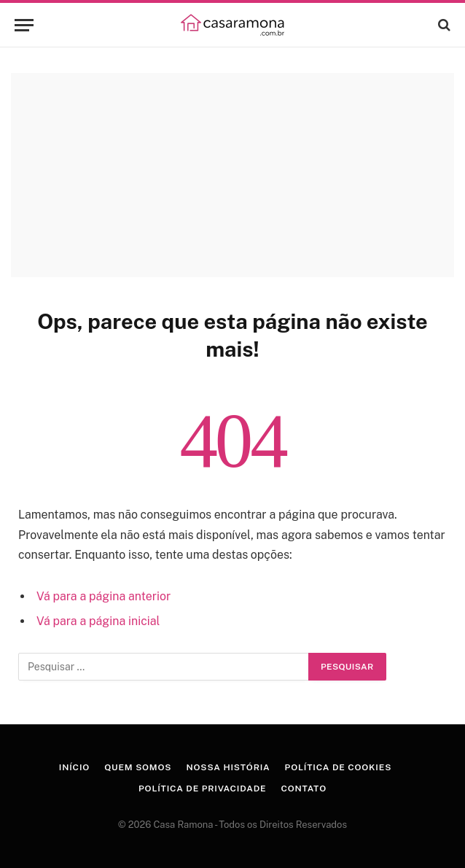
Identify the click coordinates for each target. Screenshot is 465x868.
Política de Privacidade (202, 788)
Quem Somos (138, 767)
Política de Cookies (339, 767)
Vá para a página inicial (98, 621)
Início (74, 767)
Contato (304, 788)
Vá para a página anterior (103, 596)
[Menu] (24, 25)
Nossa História (228, 767)
